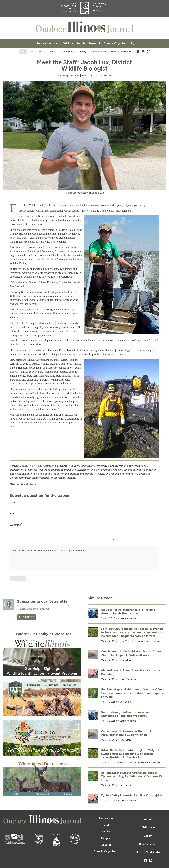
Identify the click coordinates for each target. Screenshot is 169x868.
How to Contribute (121, 52)
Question (16, 525)
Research (95, 43)
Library (83, 52)
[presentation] (38, 562)
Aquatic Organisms (116, 43)
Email (13, 514)
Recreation (44, 43)
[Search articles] (132, 43)
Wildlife (68, 43)
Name (14, 502)
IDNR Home (68, 52)
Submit (18, 579)
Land (57, 43)
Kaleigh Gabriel (70, 75)
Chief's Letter (99, 52)
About (53, 52)
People (81, 43)
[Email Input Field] (62, 518)
